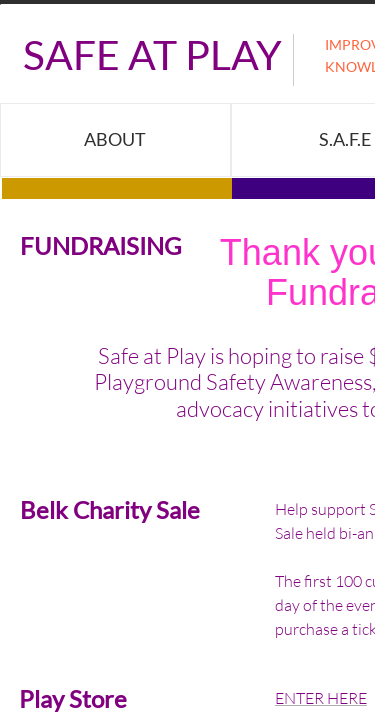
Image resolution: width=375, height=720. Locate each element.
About (115, 139)
